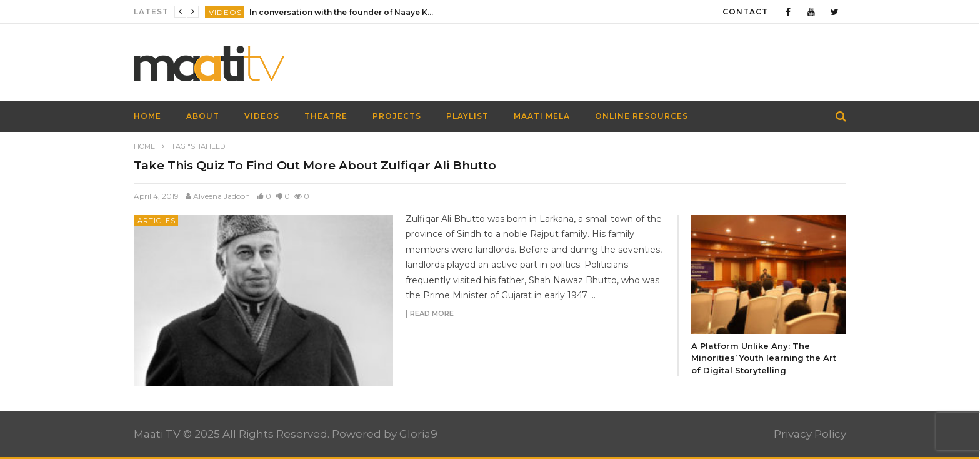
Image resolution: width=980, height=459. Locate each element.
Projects (397, 116)
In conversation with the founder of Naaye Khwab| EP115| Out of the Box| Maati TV (343, 12)
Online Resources (642, 116)
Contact (745, 12)
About (203, 116)
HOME (147, 116)
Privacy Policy (810, 434)
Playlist (467, 116)
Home (144, 146)
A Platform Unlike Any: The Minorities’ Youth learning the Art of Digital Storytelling (764, 358)
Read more (432, 314)
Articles (157, 221)
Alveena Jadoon (222, 196)
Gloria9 (418, 434)
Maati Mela (542, 116)
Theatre (326, 116)
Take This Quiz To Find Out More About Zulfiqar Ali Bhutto (315, 165)
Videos (225, 12)
